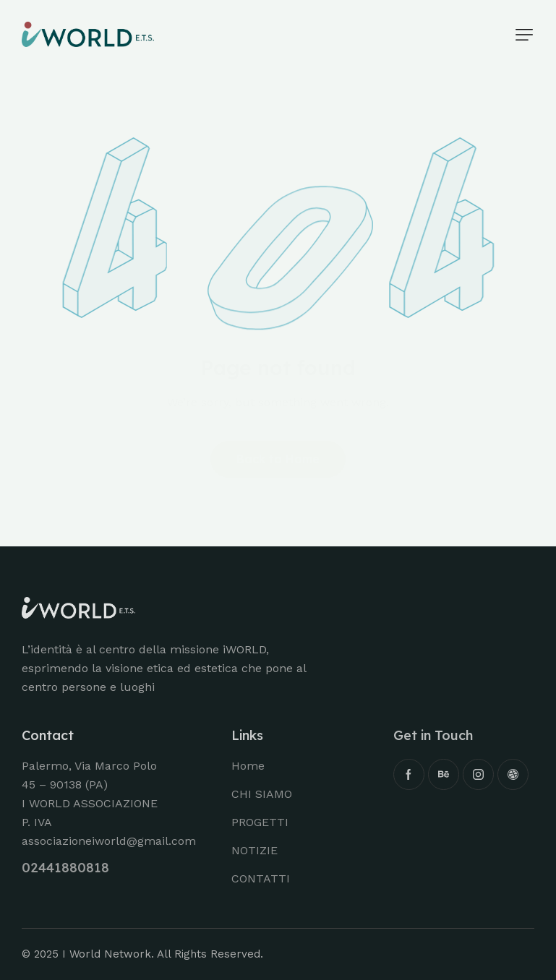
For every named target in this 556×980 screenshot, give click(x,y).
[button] (524, 35)
